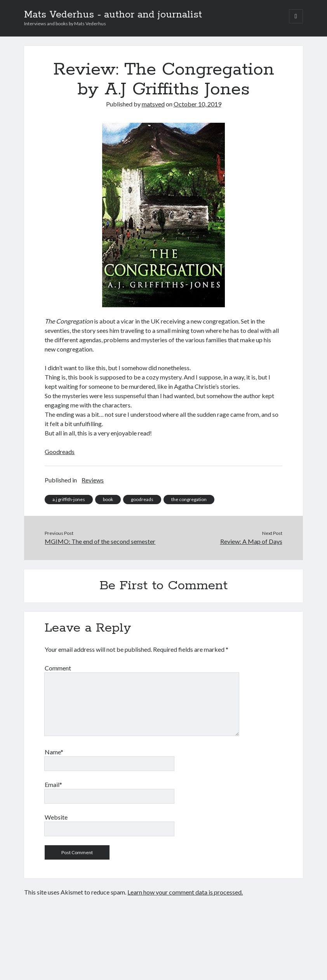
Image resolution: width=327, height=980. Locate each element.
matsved (153, 104)
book (108, 499)
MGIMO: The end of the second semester (100, 541)
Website (56, 817)
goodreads (142, 499)
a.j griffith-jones (69, 499)
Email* (53, 784)
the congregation (189, 499)
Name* (54, 752)
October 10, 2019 (197, 104)
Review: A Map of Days (251, 541)
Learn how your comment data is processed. (185, 892)
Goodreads (60, 452)
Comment (58, 668)
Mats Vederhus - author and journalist (113, 15)
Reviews (93, 480)
